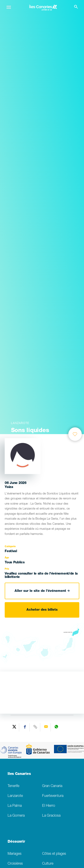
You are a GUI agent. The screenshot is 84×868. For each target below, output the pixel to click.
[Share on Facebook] (25, 727)
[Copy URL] (36, 727)
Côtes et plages (54, 854)
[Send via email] (46, 727)
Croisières (15, 864)
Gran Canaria (52, 786)
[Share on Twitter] (14, 727)
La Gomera (16, 816)
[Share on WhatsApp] (56, 727)
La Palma (15, 806)
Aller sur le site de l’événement (42, 591)
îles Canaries (19, 774)
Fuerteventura (53, 796)
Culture (48, 864)
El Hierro (49, 806)
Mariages (15, 854)
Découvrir (16, 842)
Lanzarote (15, 796)
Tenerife (13, 786)
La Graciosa (51, 816)
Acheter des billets (42, 610)
